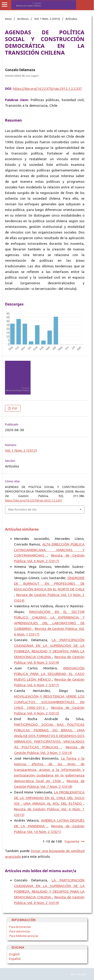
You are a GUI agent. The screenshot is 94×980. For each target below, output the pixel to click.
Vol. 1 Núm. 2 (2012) (47, 19)
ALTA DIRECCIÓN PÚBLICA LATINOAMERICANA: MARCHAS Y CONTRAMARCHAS (49, 550)
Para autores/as (20, 931)
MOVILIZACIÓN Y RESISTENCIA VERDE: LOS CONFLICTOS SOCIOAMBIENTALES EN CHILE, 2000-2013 (49, 702)
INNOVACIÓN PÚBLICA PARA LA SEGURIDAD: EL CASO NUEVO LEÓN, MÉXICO (49, 674)
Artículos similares (22, 529)
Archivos (23, 19)
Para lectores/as (20, 927)
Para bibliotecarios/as (24, 936)
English (14, 954)
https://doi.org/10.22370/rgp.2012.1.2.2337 (47, 89)
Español (15, 959)
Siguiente (72, 841)
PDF (14, 408)
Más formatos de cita (22, 509)
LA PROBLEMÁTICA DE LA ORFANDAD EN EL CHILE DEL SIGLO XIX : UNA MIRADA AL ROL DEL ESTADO (49, 798)
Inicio (8, 19)
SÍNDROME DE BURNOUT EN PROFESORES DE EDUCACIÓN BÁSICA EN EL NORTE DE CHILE (49, 584)
